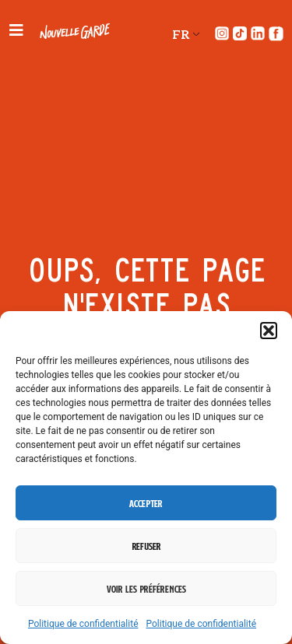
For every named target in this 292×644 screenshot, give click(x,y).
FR (181, 34)
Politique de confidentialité (83, 624)
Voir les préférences (146, 589)
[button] (269, 331)
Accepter (146, 503)
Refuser (146, 546)
